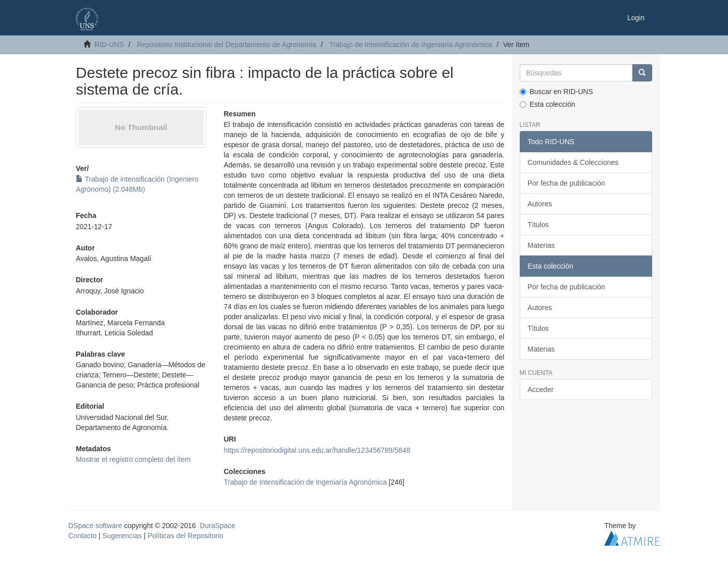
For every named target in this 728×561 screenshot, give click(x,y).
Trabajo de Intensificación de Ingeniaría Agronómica (411, 45)
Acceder (541, 390)
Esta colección (548, 104)
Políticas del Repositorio (186, 536)
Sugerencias (122, 536)
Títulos (538, 225)
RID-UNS (109, 45)
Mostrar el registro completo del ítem (133, 459)
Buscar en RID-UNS (556, 92)
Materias (541, 245)
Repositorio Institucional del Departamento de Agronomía (227, 45)
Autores (540, 204)
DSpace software (95, 526)
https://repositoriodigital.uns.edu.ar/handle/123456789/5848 (317, 450)
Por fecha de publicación (566, 183)
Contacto (82, 536)
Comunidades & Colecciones (573, 162)
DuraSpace (217, 526)
